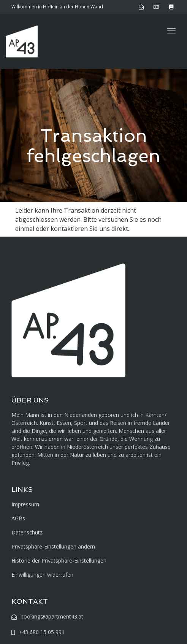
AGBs (18, 518)
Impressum (25, 504)
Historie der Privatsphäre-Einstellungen (59, 561)
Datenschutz (27, 532)
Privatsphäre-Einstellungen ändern (53, 546)
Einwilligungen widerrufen (42, 575)
